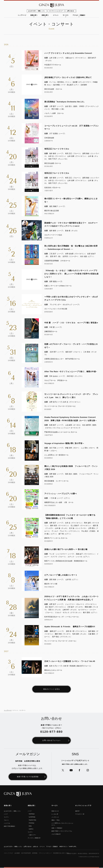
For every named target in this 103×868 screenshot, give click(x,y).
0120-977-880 (52, 732)
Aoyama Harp (32, 820)
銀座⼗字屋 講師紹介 (10, 826)
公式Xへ (62, 770)
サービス (66, 15)
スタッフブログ (9, 853)
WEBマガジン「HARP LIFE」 (73, 847)
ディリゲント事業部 (33, 838)
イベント (56, 15)
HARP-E (31, 829)
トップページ (22, 15)
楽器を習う (34, 15)
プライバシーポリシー (48, 853)
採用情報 (37, 853)
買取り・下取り (56, 820)
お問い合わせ (70, 11)
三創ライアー (32, 835)
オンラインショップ (82, 806)
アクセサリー (79, 814)
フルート (6, 820)
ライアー (6, 817)
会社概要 (18, 853)
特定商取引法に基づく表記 (65, 853)
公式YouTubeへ (71, 770)
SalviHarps (32, 814)
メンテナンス (55, 817)
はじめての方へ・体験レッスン (37, 11)
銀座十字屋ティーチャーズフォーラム (62, 831)
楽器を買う (45, 15)
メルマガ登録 (55, 834)
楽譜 (76, 811)
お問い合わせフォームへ (51, 741)
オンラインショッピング (56, 11)
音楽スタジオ (55, 811)
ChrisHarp (31, 823)
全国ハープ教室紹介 (57, 828)
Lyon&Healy (32, 817)
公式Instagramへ (88, 770)
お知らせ (38, 847)
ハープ (6, 814)
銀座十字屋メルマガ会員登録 (28, 777)
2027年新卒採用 (27, 853)
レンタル (54, 814)
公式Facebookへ (80, 770)
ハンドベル (7, 823)
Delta (30, 826)
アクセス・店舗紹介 (79, 15)
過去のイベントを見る (52, 689)
